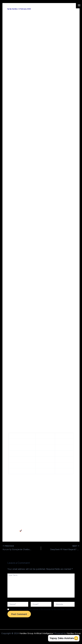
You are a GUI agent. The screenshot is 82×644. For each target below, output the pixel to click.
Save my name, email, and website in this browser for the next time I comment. (42, 609)
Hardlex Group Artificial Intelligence (32, 5)
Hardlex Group (74, 633)
